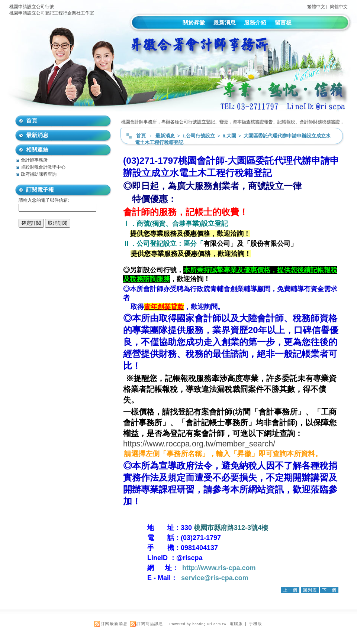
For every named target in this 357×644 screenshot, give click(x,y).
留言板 (283, 22)
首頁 (141, 136)
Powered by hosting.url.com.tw (198, 624)
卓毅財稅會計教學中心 (43, 167)
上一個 (290, 590)
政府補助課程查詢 (39, 174)
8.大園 (230, 136)
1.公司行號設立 (200, 136)
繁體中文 (316, 7)
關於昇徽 (194, 22)
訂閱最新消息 (114, 624)
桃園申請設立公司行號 (32, 7)
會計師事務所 (34, 160)
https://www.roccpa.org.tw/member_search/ (199, 444)
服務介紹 (255, 22)
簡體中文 (339, 7)
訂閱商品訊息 (150, 624)
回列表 (310, 590)
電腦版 (236, 624)
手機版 (255, 624)
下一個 (329, 590)
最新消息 (225, 22)
